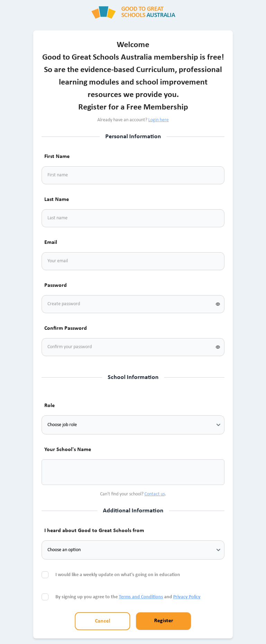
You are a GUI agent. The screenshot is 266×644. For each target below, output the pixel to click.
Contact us (155, 494)
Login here (158, 120)
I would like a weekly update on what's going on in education (118, 575)
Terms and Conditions (141, 597)
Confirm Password (66, 328)
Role (50, 406)
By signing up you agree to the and (128, 597)
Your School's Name (68, 450)
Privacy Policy (187, 597)
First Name (57, 157)
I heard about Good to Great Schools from (94, 531)
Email (51, 242)
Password (56, 285)
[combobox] (55, 472)
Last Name (57, 200)
